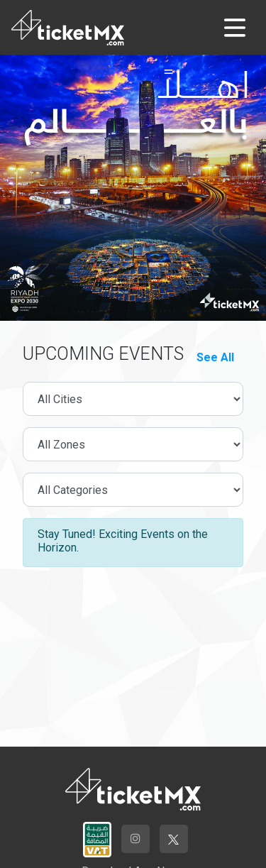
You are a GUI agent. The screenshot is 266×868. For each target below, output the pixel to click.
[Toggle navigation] (235, 28)
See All (215, 357)
